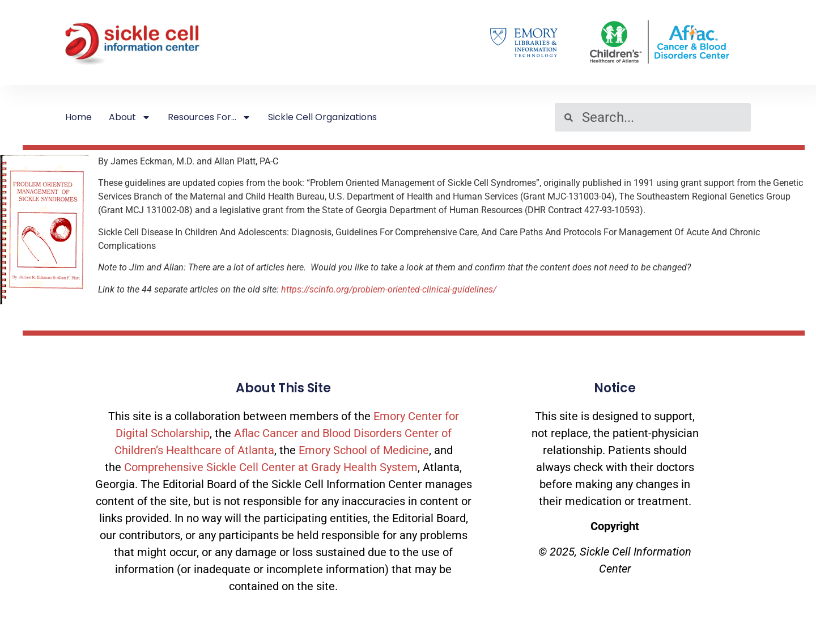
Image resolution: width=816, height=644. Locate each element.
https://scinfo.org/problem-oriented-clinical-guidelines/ (389, 289)
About (130, 117)
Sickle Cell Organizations (322, 117)
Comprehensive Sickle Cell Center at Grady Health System (271, 467)
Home (78, 117)
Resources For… (209, 117)
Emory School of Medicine (364, 450)
